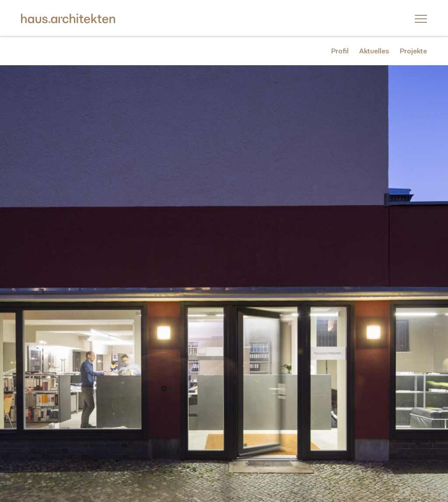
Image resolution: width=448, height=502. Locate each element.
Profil (340, 51)
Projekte (413, 51)
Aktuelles (374, 51)
